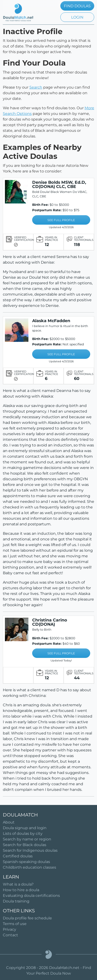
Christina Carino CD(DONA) (50, 622)
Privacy (10, 929)
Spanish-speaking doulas (26, 862)
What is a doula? (18, 884)
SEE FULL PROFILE (61, 220)
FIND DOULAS (77, 6)
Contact (10, 935)
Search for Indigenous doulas (30, 850)
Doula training (16, 901)
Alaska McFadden (51, 321)
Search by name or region (27, 839)
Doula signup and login (25, 828)
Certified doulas (18, 856)
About (9, 822)
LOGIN (77, 17)
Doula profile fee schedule (27, 918)
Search (36, 87)
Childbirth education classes (29, 867)
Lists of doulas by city (23, 834)
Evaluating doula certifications (31, 896)
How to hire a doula (21, 890)
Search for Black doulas (25, 845)
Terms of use (15, 924)
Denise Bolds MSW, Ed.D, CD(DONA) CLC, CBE (59, 184)
